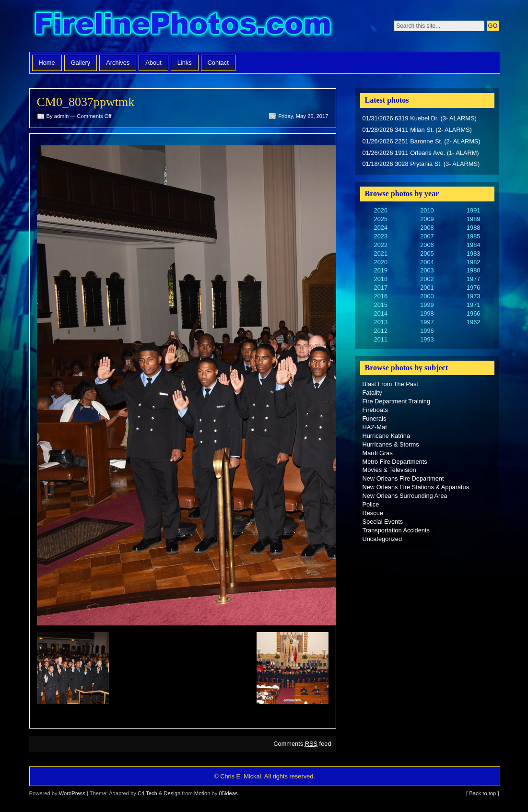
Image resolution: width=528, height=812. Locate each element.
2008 (427, 228)
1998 (427, 313)
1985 (473, 236)
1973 (473, 296)
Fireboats (375, 410)
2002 (427, 279)
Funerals (375, 418)
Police (371, 504)
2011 (381, 339)
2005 (427, 253)
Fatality (372, 393)
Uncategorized (382, 539)
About (153, 63)
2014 (381, 313)
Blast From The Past (390, 384)
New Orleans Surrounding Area (405, 496)
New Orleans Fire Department (403, 478)
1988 (473, 228)
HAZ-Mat (375, 427)
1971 (473, 305)
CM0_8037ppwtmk (86, 102)
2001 (427, 288)
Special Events (383, 522)
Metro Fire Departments (395, 462)
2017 (381, 288)
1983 (473, 253)
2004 (427, 262)
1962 (473, 322)
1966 (473, 313)
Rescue (373, 513)
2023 (381, 236)
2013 (381, 322)
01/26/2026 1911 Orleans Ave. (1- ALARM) (421, 153)
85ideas (228, 793)
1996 (427, 331)
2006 (427, 245)
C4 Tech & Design (159, 793)
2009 (427, 219)
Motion (202, 793)
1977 (473, 279)
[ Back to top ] (482, 793)
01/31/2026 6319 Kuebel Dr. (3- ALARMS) (420, 118)
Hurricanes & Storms (391, 444)
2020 (381, 262)
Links (185, 63)
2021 (381, 253)
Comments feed (302, 744)
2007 (427, 236)
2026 (381, 210)
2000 (427, 296)
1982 (473, 262)
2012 (381, 331)
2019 (381, 270)
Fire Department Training (397, 401)
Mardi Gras (378, 453)
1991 (473, 210)
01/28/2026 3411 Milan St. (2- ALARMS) (417, 130)
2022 (381, 245)
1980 (473, 270)
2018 (381, 279)
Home (47, 63)
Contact (218, 63)
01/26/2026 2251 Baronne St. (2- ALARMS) (422, 141)
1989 (473, 219)
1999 (427, 305)
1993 (427, 339)
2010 (427, 210)
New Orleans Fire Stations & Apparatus (416, 487)
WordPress (72, 793)
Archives (118, 63)
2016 (381, 296)
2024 (381, 228)
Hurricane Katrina (387, 436)
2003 (427, 270)
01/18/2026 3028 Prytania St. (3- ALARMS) (421, 164)
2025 (381, 219)
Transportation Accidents (396, 530)
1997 (427, 322)
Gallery (81, 63)
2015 (381, 305)
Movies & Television (389, 470)
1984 (473, 245)
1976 (473, 288)
